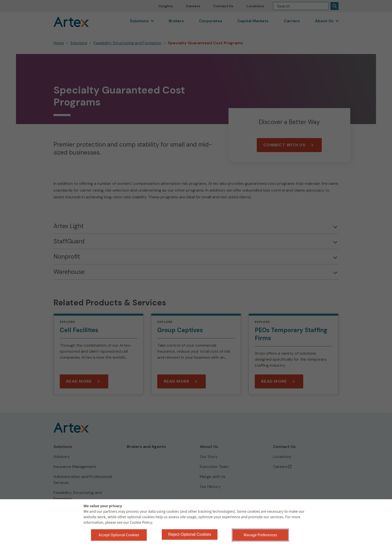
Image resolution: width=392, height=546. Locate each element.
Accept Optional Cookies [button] (119, 535)
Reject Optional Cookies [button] (190, 534)
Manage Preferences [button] (260, 535)
